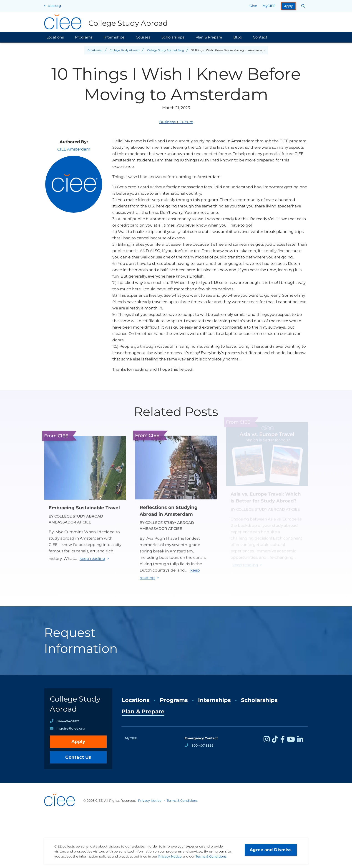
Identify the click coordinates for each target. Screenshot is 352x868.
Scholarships (173, 37)
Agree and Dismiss (271, 850)
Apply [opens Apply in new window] (289, 6)
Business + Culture (176, 122)
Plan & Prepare (209, 37)
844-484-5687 (68, 721)
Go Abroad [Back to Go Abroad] (95, 50)
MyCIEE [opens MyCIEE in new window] (269, 6)
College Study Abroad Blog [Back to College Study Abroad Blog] (166, 50)
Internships (114, 37)
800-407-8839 (202, 745)
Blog (238, 37)
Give (253, 6)
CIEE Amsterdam (74, 149)
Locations (55, 37)
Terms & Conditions (211, 856)
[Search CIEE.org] (303, 6)
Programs (84, 37)
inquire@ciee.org (71, 728)
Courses (143, 37)
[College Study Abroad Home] (106, 22)
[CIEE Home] (60, 812)
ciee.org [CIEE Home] (54, 6)
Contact (260, 37)
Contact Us (78, 757)
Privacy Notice (170, 856)
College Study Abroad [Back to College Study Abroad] (124, 50)
